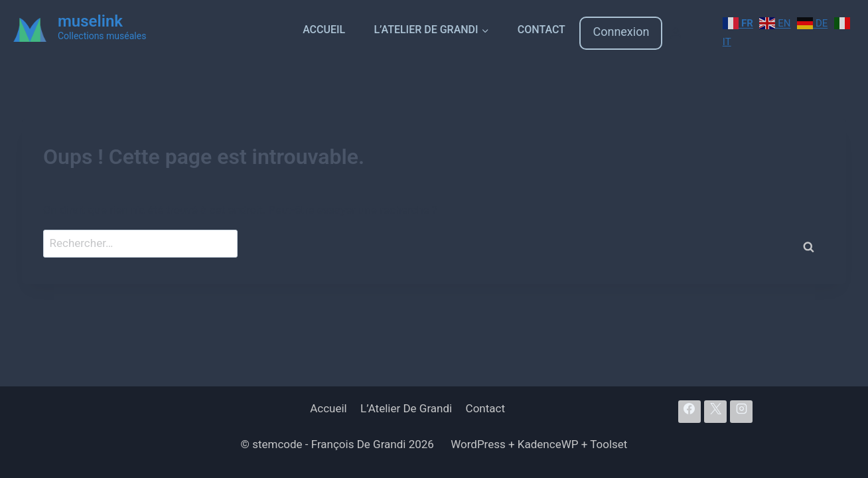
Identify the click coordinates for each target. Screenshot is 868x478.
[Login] (676, 34)
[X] (715, 412)
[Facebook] (689, 412)
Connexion (621, 32)
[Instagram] (741, 412)
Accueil (324, 30)
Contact (542, 30)
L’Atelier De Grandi (406, 408)
